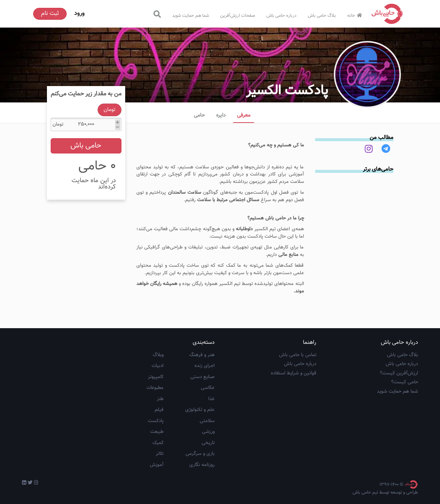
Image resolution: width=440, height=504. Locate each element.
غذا (211, 399)
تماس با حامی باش (298, 355)
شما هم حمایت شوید (191, 16)
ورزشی (208, 432)
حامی (199, 115)
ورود (79, 14)
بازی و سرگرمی (200, 454)
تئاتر (160, 454)
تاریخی (208, 443)
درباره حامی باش (281, 16)
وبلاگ (158, 355)
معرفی (244, 115)
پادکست (156, 421)
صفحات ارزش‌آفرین (238, 16)
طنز (160, 399)
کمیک (158, 443)
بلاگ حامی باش (322, 16)
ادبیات (158, 366)
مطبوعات (155, 388)
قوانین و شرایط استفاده (294, 373)
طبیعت (157, 432)
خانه (356, 16)
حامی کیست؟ (405, 382)
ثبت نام (50, 14)
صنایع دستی (202, 377)
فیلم (159, 410)
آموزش (157, 465)
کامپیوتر (156, 377)
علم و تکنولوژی (200, 410)
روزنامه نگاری (202, 465)
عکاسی (208, 388)
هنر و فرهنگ (202, 355)
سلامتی (207, 421)
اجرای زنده (205, 366)
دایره (221, 115)
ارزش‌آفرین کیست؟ (399, 373)
